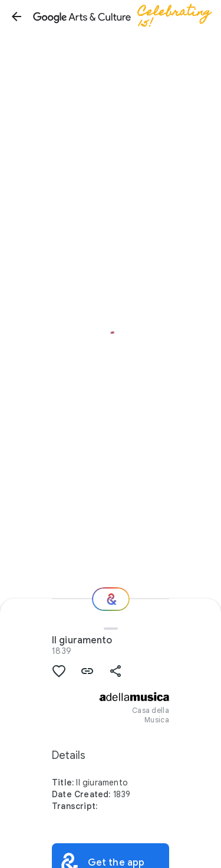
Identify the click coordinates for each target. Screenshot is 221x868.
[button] (17, 17)
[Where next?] (111, 599)
